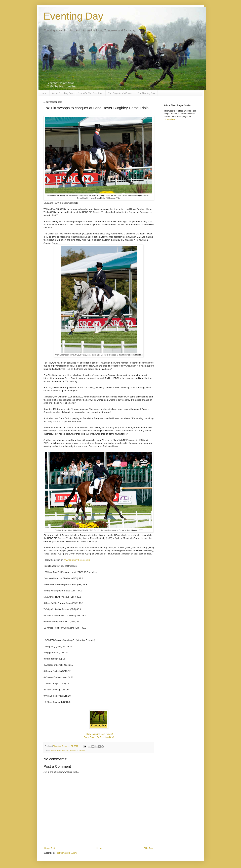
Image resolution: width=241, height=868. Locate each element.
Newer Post (50, 848)
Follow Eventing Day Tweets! (99, 734)
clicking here (170, 119)
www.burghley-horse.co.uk (77, 560)
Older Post (148, 848)
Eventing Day (73, 16)
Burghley (66, 750)
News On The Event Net (90, 93)
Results (82, 750)
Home (44, 93)
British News (56, 750)
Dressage (74, 750)
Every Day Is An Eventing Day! (99, 737)
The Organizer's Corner (120, 93)
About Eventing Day (62, 93)
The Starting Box (146, 93)
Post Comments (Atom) (66, 853)
